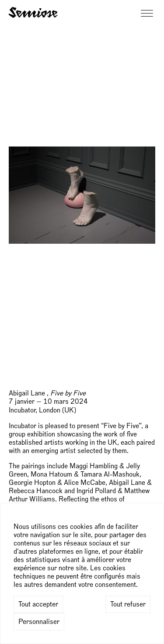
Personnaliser (39, 622)
